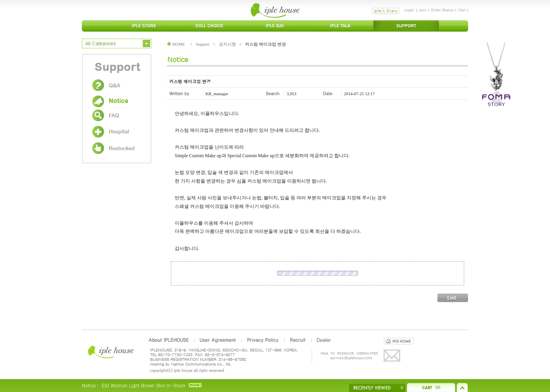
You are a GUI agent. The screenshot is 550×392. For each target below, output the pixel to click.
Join (423, 10)
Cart (462, 10)
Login (409, 10)
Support (203, 44)
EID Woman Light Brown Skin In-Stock (143, 385)
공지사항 (227, 44)
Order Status (442, 10)
